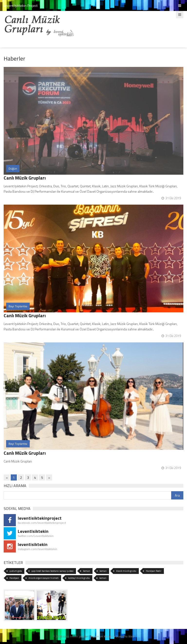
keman (87, 571)
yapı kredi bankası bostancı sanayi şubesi (52, 571)
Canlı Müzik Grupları (25, 178)
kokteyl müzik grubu (79, 578)
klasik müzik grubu (126, 571)
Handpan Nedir (154, 571)
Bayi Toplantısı (18, 306)
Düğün (13, 168)
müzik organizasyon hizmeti (44, 578)
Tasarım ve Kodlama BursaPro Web (112, 636)
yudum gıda (16, 571)
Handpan (14, 578)
